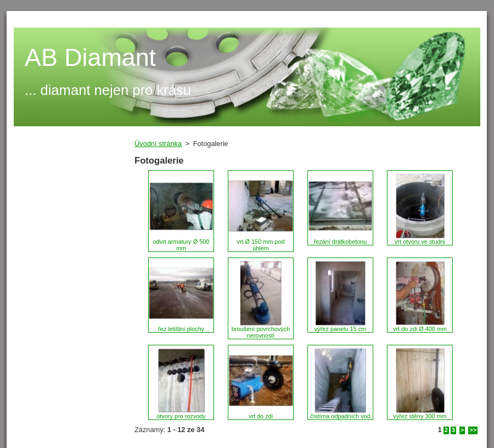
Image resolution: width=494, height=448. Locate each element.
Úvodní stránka (158, 144)
